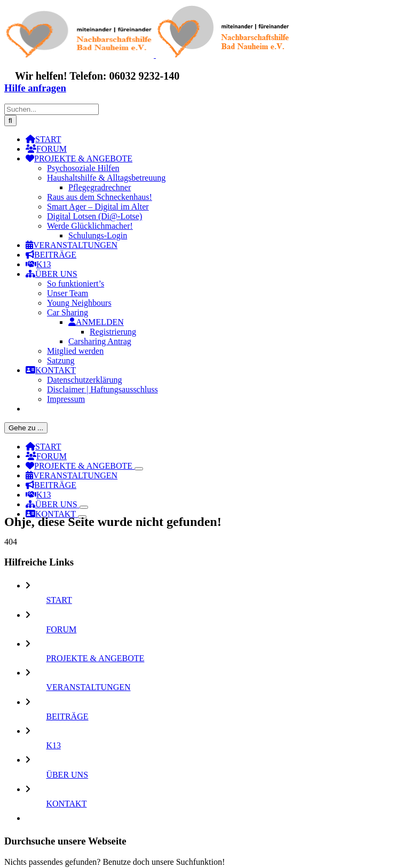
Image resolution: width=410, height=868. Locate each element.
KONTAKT (66, 804)
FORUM (61, 629)
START (59, 600)
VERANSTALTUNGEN (88, 687)
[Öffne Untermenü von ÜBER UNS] (84, 507)
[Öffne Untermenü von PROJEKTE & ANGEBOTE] (139, 469)
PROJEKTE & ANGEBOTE (95, 658)
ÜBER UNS (67, 775)
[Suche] (10, 121)
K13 (53, 745)
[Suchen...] (52, 109)
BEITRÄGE (67, 716)
